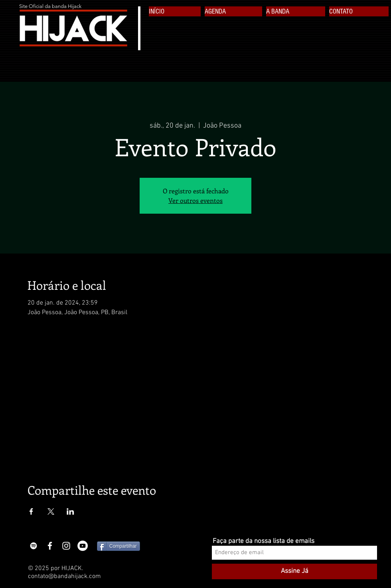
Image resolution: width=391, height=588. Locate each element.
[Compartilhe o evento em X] (51, 511)
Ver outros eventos (195, 200)
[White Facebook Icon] (50, 546)
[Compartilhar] (118, 546)
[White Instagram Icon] (66, 546)
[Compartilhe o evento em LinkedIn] (70, 511)
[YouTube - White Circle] (83, 546)
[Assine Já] (294, 571)
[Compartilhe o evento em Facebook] (31, 511)
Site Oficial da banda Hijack (50, 6)
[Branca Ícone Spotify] (34, 546)
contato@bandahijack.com (64, 576)
